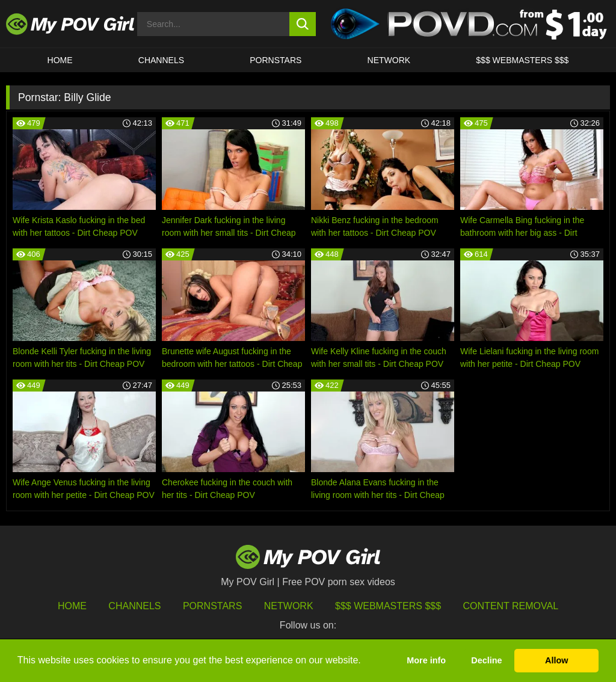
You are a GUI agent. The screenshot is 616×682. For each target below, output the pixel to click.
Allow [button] (556, 660)
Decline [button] (486, 660)
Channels (134, 606)
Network (389, 60)
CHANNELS (161, 60)
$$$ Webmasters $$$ (388, 606)
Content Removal (511, 606)
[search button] (303, 24)
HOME (60, 60)
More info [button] (426, 660)
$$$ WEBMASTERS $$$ (522, 60)
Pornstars (276, 60)
